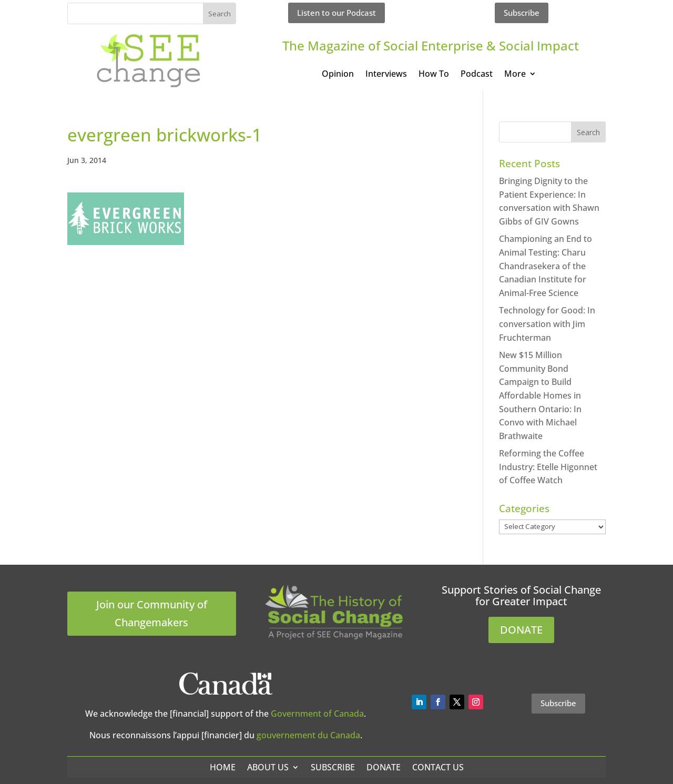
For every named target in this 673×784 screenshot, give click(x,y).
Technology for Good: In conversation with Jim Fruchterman (547, 324)
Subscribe (522, 13)
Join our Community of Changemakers (152, 613)
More (515, 75)
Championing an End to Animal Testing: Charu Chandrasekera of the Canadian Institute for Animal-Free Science (545, 266)
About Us (268, 767)
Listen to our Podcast (336, 13)
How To (434, 75)
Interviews (386, 75)
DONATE (521, 630)
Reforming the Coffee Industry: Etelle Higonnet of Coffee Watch (548, 467)
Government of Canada (317, 714)
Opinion (338, 75)
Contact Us (438, 767)
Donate (384, 767)
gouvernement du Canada (308, 735)
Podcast (477, 75)
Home (223, 767)
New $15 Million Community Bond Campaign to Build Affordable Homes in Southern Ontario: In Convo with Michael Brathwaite (540, 395)
